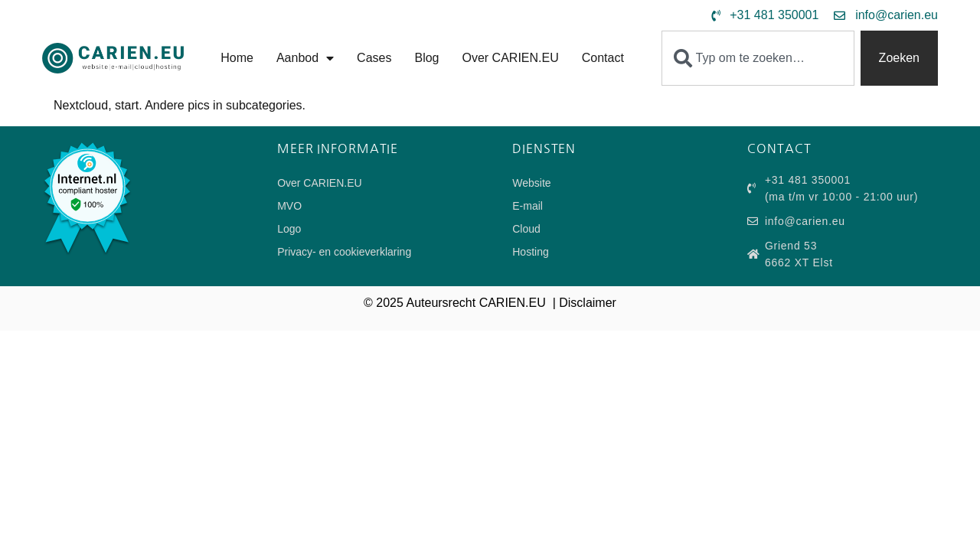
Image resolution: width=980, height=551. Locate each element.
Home (237, 58)
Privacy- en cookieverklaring (344, 252)
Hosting (530, 252)
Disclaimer (588, 303)
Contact (603, 58)
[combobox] (758, 58)
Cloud (526, 229)
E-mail (528, 206)
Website (531, 183)
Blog (426, 58)
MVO (289, 206)
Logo (289, 229)
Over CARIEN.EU (510, 58)
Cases (374, 58)
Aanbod (305, 58)
